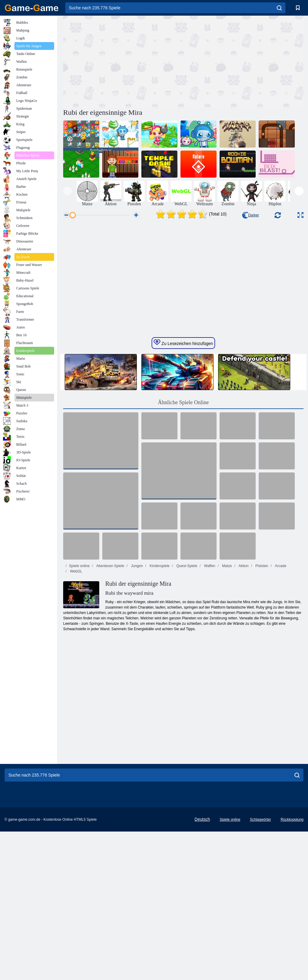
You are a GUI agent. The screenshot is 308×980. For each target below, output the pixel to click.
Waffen (209, 658)
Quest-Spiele (186, 658)
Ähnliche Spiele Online (183, 494)
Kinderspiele (159, 658)
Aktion (243, 658)
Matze (226, 658)
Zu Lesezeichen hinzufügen (183, 434)
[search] (279, 8)
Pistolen (261, 658)
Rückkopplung (292, 911)
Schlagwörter (260, 911)
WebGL (75, 663)
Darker (251, 215)
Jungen (136, 658)
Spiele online (79, 658)
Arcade (280, 658)
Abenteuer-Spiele (110, 658)
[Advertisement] (123, 61)
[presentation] (68, 191)
